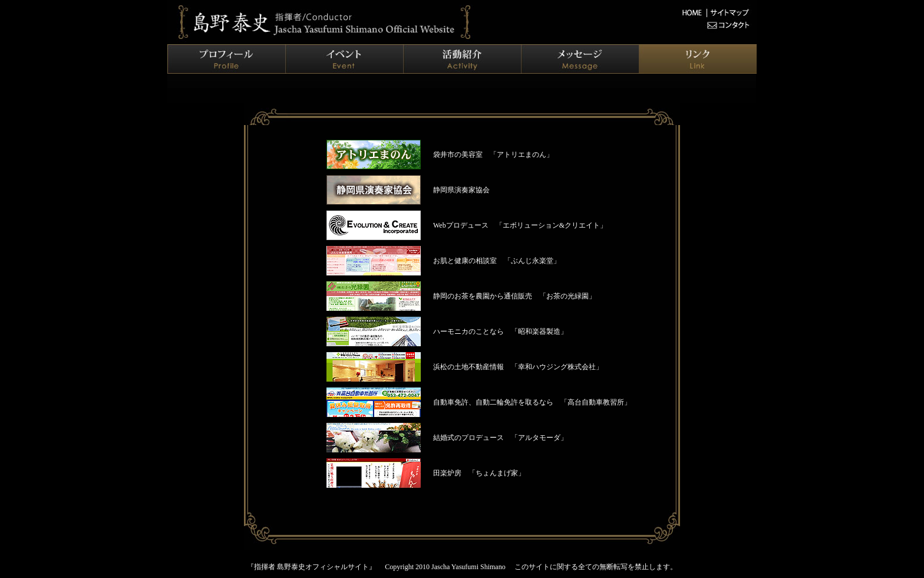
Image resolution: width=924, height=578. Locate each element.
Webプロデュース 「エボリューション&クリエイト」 (520, 225)
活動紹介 (462, 59)
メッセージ (580, 59)
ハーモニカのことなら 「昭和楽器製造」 (500, 331)
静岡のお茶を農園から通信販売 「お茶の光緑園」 (514, 296)
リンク (698, 59)
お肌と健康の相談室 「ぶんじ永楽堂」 (497, 261)
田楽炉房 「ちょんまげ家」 (479, 473)
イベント (344, 59)
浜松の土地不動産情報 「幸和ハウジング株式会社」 (518, 367)
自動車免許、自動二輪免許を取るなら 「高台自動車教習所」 (532, 402)
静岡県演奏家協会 (461, 190)
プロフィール (226, 59)
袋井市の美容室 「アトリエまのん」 (493, 155)
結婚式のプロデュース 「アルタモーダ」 (500, 438)
